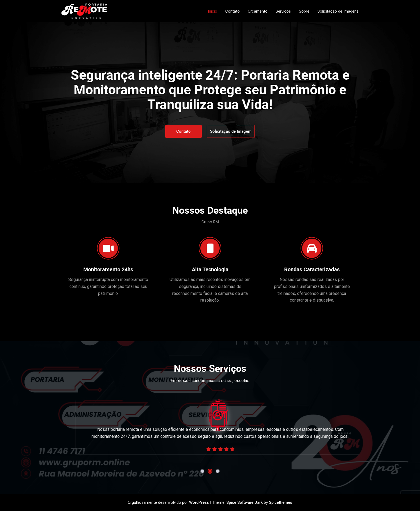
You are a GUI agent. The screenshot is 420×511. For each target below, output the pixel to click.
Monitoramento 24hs (108, 269)
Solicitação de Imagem (231, 131)
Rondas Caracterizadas (312, 269)
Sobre (304, 11)
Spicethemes (281, 502)
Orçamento (258, 11)
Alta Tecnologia (210, 269)
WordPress (199, 502)
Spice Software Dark (245, 502)
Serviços (283, 11)
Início (213, 11)
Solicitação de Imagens (338, 11)
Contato (232, 11)
